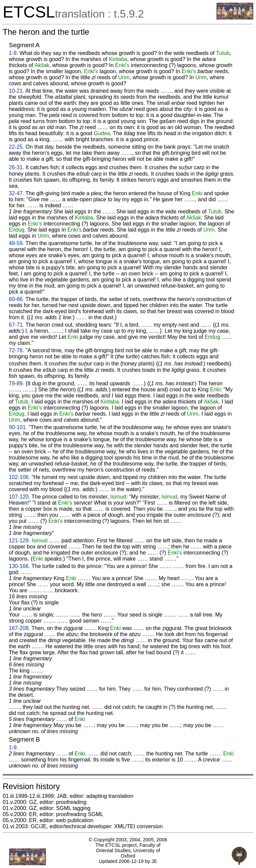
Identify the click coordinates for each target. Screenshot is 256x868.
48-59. (16, 243)
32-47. (16, 193)
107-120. (19, 497)
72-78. (16, 350)
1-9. (14, 53)
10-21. (16, 91)
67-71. (16, 325)
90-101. (18, 427)
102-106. (19, 477)
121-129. (19, 541)
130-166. (19, 566)
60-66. (16, 299)
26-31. (16, 167)
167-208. (19, 628)
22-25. (16, 147)
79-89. (16, 383)
